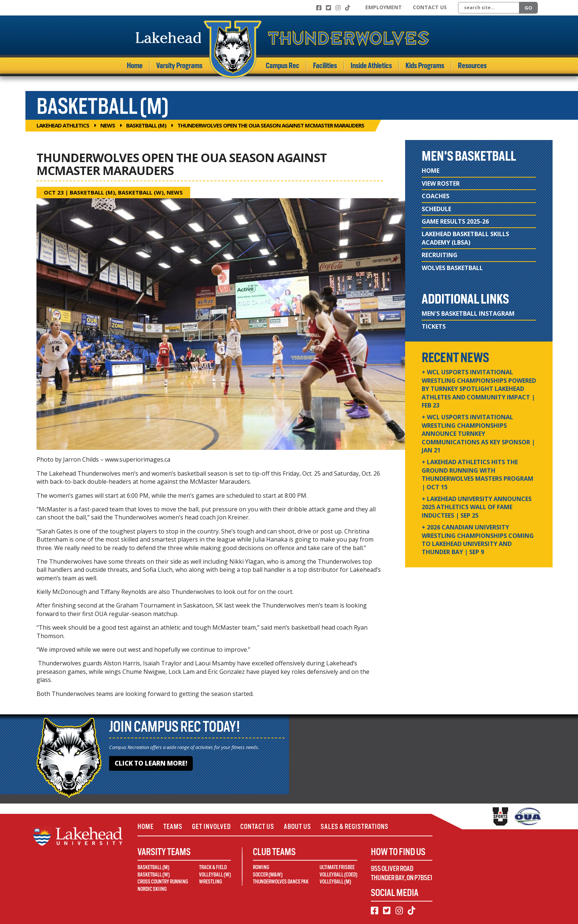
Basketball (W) (141, 192)
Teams (173, 827)
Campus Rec (283, 66)
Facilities (325, 66)
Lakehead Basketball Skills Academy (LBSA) (465, 238)
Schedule (436, 209)
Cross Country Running (163, 882)
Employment (384, 7)
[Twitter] (328, 8)
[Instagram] (338, 8)
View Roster (441, 183)
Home (135, 66)
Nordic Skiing (152, 889)
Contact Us (430, 7)
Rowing (261, 867)
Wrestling (210, 882)
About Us (297, 827)
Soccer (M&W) (268, 875)
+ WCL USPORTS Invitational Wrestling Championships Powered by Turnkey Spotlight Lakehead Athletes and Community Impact (479, 389)
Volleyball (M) (335, 882)
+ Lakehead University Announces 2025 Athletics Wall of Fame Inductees (477, 507)
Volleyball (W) (215, 875)
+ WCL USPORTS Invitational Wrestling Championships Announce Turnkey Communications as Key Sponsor (478, 434)
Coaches (436, 196)
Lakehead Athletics (63, 125)
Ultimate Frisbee (337, 867)
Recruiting (440, 255)
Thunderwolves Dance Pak (281, 882)
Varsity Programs (179, 66)
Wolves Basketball (452, 268)
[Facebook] (319, 8)
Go (528, 8)
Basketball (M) (146, 125)
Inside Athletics (371, 66)
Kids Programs (425, 66)
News (108, 125)
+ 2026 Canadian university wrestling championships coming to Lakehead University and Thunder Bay (478, 540)
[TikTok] (348, 8)
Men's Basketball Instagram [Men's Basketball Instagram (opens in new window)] (468, 314)
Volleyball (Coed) (338, 875)
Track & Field (213, 867)
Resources (472, 66)
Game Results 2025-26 (455, 221)
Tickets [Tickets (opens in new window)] (434, 326)
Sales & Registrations (355, 827)
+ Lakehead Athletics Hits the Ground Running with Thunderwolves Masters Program (478, 474)
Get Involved (211, 827)
